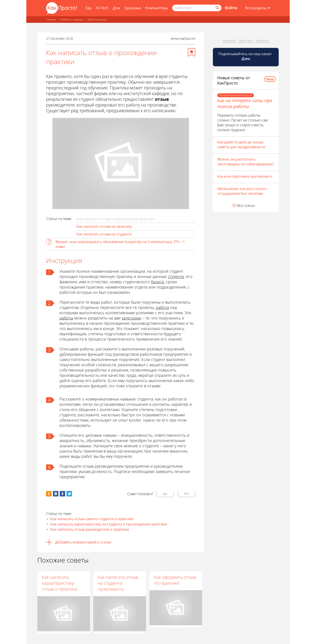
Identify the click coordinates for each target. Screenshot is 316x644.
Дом (116, 8)
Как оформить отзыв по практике (175, 580)
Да (165, 493)
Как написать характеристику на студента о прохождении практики (109, 524)
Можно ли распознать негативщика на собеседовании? (246, 162)
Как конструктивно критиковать (245, 176)
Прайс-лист (246, 40)
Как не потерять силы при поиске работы (245, 103)
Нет (187, 493)
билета (157, 282)
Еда (89, 8)
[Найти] (217, 8)
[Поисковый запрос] (197, 8)
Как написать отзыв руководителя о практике (90, 529)
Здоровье (133, 8)
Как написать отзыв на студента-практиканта (118, 583)
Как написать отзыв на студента (104, 234)
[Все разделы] (258, 8)
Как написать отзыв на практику (104, 226)
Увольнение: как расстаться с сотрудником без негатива (242, 191)
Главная (51, 19)
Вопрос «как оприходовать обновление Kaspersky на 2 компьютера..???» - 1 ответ (120, 244)
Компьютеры (157, 8)
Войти (231, 8)
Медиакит (229, 40)
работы (66, 318)
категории (131, 318)
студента (176, 276)
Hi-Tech (102, 8)
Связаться (262, 40)
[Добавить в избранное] (192, 52)
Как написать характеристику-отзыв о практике (60, 583)
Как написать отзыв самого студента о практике (92, 519)
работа (162, 307)
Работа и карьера (72, 19)
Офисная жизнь (97, 19)
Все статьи (246, 206)
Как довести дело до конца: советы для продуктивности (241, 144)
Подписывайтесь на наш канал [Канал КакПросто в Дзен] (245, 56)
